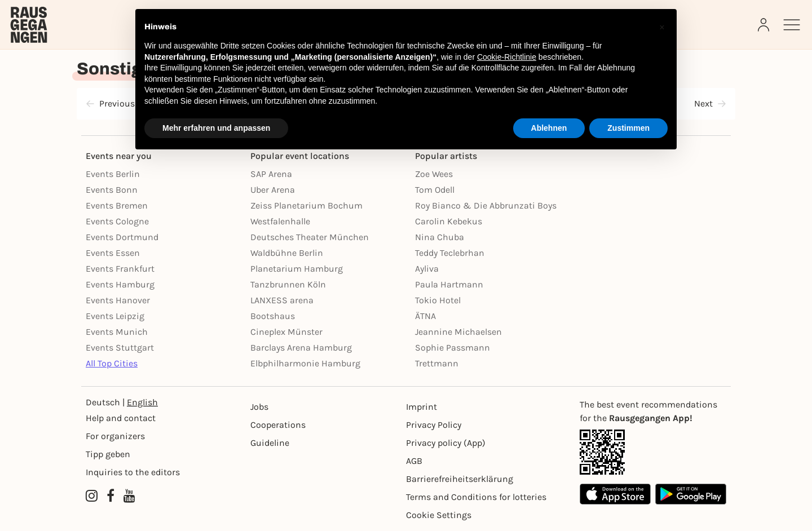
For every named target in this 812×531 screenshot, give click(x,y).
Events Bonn (112, 190)
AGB (414, 461)
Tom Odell (435, 190)
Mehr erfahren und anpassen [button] (216, 128)
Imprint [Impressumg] (422, 407)
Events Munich (117, 332)
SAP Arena (271, 174)
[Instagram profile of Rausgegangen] (92, 496)
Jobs (259, 407)
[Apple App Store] (615, 494)
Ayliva (427, 269)
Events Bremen (117, 205)
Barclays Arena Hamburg (301, 348)
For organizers (115, 436)
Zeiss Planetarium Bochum (306, 205)
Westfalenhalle (280, 221)
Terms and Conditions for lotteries (476, 497)
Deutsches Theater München (310, 237)
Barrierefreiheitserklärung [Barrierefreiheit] (460, 479)
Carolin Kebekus (449, 221)
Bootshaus (273, 316)
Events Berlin (113, 174)
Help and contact (121, 418)
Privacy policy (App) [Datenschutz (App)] (446, 443)
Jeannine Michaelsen (458, 332)
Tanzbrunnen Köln (288, 284)
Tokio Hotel (438, 300)
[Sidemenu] (792, 25)
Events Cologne (117, 221)
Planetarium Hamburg (297, 269)
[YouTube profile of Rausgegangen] (129, 496)
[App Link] (653, 452)
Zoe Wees (434, 174)
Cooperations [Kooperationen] (278, 425)
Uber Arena (273, 190)
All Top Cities (112, 363)
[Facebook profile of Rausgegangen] (111, 496)
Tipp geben (108, 454)
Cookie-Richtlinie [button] (507, 57)
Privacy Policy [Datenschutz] (434, 425)
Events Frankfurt (120, 269)
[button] (662, 27)
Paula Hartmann (449, 284)
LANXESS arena (282, 300)
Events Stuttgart (120, 348)
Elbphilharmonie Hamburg (305, 363)
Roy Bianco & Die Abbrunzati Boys (486, 205)
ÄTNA (425, 316)
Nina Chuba (440, 237)
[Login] (765, 25)
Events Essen (113, 253)
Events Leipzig (115, 316)
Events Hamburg (120, 284)
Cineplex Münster (286, 332)
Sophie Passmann (453, 348)
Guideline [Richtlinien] (270, 443)
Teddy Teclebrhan (450, 253)
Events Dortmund (122, 237)
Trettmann (437, 363)
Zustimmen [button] (628, 128)
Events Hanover (118, 300)
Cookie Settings (439, 515)
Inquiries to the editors (133, 472)
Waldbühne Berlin (287, 253)
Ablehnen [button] (549, 128)
